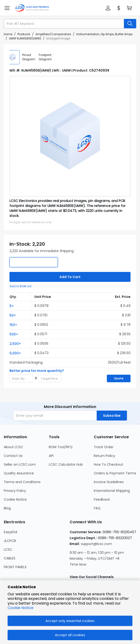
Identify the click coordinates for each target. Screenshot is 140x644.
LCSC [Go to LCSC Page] (8, 550)
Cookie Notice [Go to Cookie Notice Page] (15, 499)
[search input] (64, 24)
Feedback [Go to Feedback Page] (102, 499)
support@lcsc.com (96, 544)
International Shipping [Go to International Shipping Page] (112, 491)
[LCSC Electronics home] (32, 8)
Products (24, 34)
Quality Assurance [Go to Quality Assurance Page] (19, 473)
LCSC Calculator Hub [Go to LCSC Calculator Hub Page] (66, 464)
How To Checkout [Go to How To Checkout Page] (108, 464)
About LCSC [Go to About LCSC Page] (14, 447)
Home (8, 34)
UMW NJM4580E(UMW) (25, 38)
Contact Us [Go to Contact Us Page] (13, 456)
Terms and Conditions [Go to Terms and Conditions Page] (22, 482)
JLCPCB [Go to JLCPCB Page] (10, 541)
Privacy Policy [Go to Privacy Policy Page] (15, 491)
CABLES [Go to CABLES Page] (10, 558)
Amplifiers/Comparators (53, 34)
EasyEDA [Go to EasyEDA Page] (11, 532)
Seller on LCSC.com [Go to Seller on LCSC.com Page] (20, 464)
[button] (108, 8)
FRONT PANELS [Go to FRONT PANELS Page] (15, 567)
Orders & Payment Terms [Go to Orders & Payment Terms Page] (115, 473)
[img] (17, 57)
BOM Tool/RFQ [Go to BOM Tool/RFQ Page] (61, 447)
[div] (33, 57)
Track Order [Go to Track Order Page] (104, 447)
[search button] (130, 24)
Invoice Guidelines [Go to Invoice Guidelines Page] (109, 482)
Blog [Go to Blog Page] (7, 508)
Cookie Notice (20, 608)
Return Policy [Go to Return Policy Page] (104, 456)
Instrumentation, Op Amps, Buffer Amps (104, 34)
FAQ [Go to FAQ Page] (97, 508)
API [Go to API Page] (51, 456)
